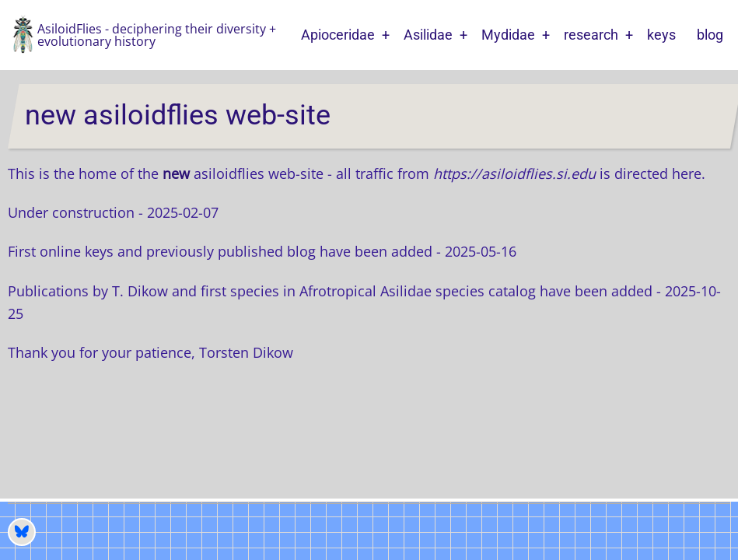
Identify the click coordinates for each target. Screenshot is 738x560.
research (591, 35)
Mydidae (508, 35)
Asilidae (428, 35)
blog (710, 35)
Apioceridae (338, 35)
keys (661, 35)
